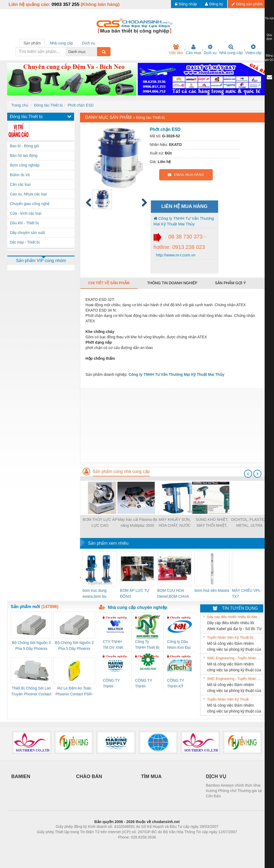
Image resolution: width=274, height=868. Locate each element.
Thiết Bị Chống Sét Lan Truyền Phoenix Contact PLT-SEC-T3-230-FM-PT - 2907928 (31, 691)
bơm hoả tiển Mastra (212, 590)
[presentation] (248, 474)
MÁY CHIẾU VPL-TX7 (247, 593)
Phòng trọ (103, 845)
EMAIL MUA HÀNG (186, 175)
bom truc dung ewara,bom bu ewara (95, 594)
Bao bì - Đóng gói (24, 146)
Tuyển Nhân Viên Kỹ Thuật (228, 699)
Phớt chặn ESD (81, 105)
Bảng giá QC (269, 58)
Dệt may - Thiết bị (25, 242)
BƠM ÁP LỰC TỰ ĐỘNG (135, 593)
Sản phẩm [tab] (32, 43)
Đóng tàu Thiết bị (48, 105)
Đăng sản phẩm (247, 4)
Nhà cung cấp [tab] (61, 43)
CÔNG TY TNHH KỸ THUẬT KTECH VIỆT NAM (178, 684)
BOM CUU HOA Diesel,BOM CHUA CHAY (173, 594)
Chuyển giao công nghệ (30, 204)
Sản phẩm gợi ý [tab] (230, 283)
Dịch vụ (210, 50)
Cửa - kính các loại (26, 213)
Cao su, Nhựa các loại (28, 194)
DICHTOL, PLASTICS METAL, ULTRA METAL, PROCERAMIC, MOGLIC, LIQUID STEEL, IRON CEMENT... (250, 523)
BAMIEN (21, 776)
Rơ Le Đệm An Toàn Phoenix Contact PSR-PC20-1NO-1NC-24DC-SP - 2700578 (74, 691)
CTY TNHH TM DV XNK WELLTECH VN (113, 645)
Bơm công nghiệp (25, 165)
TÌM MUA (151, 776)
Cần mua (193, 50)
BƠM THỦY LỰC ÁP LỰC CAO (100, 522)
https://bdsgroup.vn (130, 845)
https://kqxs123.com (163, 845)
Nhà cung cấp (231, 50)
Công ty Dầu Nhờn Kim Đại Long (179, 645)
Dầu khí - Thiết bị (24, 223)
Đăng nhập (186, 4)
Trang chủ (20, 105)
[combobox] (96, 52)
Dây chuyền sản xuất (27, 233)
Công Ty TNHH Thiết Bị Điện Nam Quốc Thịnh (147, 645)
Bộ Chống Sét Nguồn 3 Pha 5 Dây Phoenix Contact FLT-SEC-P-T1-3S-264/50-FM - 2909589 (31, 646)
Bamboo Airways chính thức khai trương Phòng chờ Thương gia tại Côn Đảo (234, 791)
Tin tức (269, 18)
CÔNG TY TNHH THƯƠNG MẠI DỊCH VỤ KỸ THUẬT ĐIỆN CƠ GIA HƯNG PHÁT (147, 684)
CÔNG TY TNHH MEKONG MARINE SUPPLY (111, 684)
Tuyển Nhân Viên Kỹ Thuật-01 (230, 637)
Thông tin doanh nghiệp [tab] (172, 283)
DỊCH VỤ (216, 776)
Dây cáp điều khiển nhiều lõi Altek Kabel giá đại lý (234, 617)
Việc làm (176, 50)
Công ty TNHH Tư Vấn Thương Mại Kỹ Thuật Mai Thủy (184, 221)
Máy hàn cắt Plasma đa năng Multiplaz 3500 (137, 522)
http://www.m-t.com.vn (175, 255)
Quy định (269, 37)
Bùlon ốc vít (20, 175)
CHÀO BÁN (89, 776)
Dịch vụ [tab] (89, 43)
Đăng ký (214, 4)
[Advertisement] (173, 425)
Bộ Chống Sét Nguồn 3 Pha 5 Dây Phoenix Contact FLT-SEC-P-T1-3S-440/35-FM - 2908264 (74, 646)
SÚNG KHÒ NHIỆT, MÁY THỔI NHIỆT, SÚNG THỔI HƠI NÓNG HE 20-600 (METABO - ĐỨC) (212, 523)
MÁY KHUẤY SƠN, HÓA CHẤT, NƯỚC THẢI (175, 523)
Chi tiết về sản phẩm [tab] (109, 283)
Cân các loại (20, 184)
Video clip (253, 50)
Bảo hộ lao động (24, 156)
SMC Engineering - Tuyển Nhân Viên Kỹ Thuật (234, 658)
